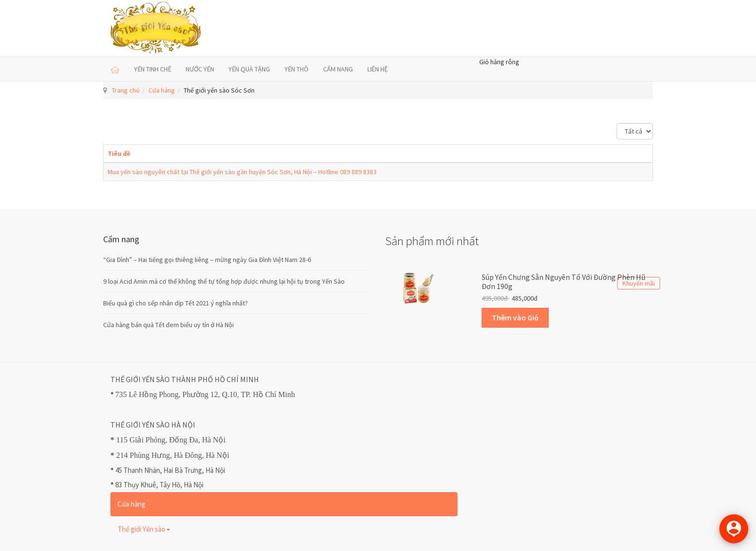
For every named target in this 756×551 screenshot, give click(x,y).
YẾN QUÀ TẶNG (249, 69)
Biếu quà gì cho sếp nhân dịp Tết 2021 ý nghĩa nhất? (175, 303)
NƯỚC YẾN (200, 69)
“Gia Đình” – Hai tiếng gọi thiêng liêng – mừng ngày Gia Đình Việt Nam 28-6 (207, 260)
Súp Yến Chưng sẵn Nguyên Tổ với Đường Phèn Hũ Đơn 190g (564, 282)
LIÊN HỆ (378, 69)
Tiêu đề (119, 153)
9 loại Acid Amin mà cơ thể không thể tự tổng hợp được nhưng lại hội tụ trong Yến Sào (224, 281)
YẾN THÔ (297, 69)
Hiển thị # (617, 123)
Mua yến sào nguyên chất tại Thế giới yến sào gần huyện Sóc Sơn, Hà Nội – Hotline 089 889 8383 (242, 172)
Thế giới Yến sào (144, 529)
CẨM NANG (338, 69)
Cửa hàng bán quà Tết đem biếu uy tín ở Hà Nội (169, 325)
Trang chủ (126, 90)
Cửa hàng (162, 90)
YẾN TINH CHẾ (153, 69)
